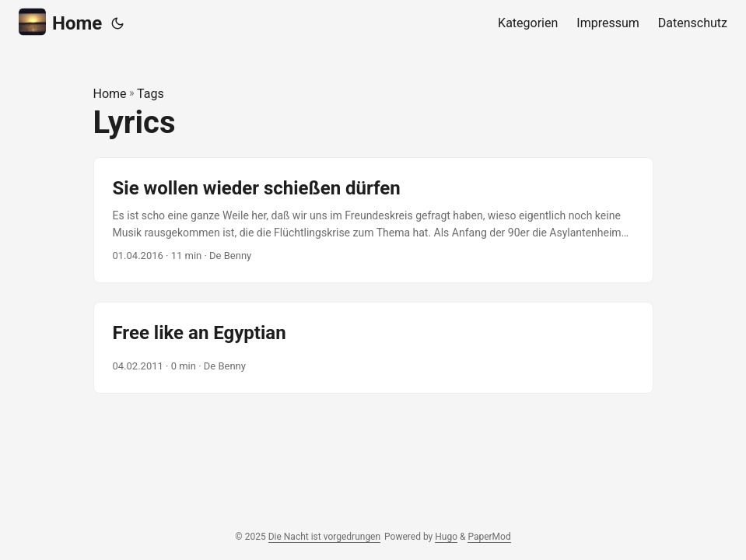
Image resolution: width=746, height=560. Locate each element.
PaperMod (489, 537)
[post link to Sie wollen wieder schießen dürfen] (373, 220)
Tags (151, 94)
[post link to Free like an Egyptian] (373, 348)
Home (60, 22)
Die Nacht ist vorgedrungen (324, 537)
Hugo (446, 537)
